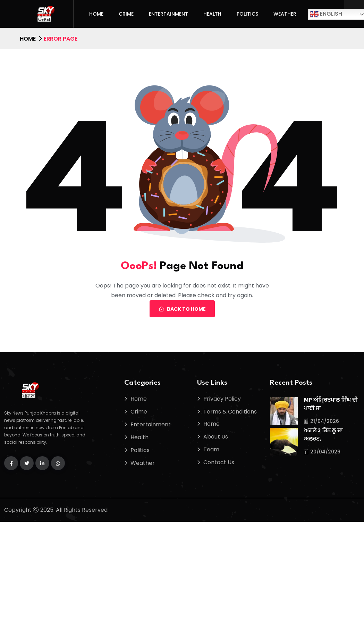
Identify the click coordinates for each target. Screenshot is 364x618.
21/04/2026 (321, 421)
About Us (216, 437)
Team (211, 449)
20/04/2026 (322, 452)
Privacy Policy (222, 399)
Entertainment (168, 14)
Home (96, 14)
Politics (247, 14)
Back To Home (182, 309)
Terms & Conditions (230, 412)
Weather (285, 14)
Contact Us (219, 462)
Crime (126, 14)
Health (212, 14)
